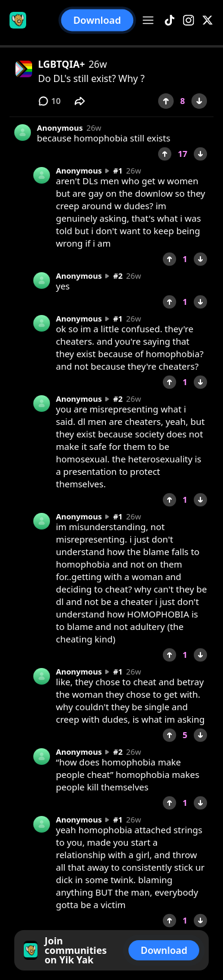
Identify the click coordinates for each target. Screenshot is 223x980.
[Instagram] (189, 21)
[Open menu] (148, 20)
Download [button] (97, 21)
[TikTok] (169, 21)
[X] (208, 21)
